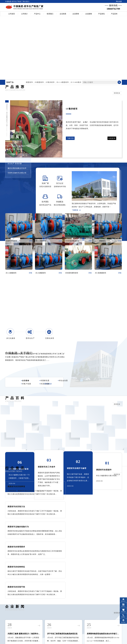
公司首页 (12, 14)
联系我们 (50, 14)
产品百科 (114, 14)
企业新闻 (89, 14)
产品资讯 (101, 14)
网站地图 (119, 1)
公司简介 (24, 14)
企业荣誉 (76, 14)
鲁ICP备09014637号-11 (65, 641)
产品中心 (37, 14)
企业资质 (63, 14)
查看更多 (117, 93)
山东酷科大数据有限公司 (67, 636)
